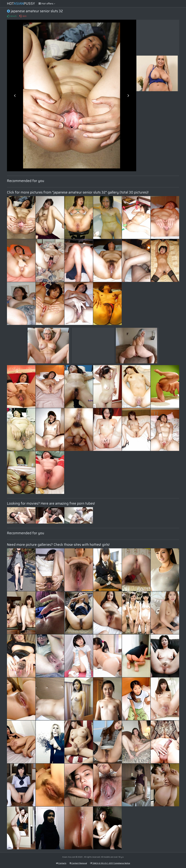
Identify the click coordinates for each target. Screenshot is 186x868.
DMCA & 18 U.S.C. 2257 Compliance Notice (110, 863)
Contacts (61, 863)
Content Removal (78, 863)
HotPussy (21, 4)
